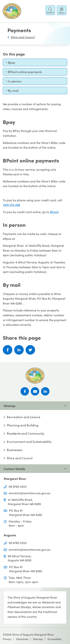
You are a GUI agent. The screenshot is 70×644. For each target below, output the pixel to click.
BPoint (54, 212)
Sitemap (38, 639)
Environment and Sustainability (29, 442)
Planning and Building (22, 425)
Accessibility (55, 639)
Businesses (14, 450)
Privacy (7, 639)
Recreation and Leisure (24, 417)
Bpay (12, 63)
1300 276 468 (11, 205)
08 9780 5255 (18, 486)
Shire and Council (23, 37)
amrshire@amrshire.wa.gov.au (29, 493)
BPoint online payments (24, 73)
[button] (50, 10)
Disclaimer (22, 639)
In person (14, 82)
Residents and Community (26, 433)
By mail (12, 91)
